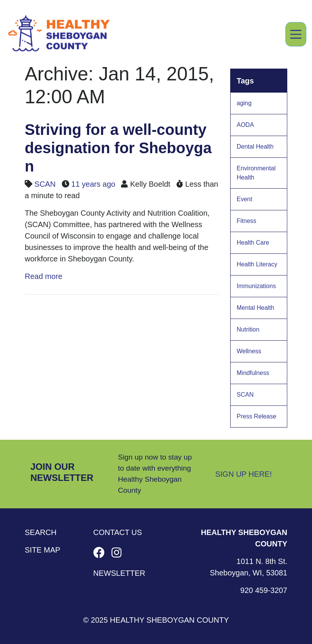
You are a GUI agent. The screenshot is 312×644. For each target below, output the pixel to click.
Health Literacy (257, 264)
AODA (245, 125)
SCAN (45, 184)
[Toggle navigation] (296, 34)
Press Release (256, 416)
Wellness (249, 351)
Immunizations (256, 286)
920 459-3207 (264, 590)
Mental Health (255, 308)
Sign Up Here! (244, 474)
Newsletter (119, 573)
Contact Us (118, 532)
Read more (44, 276)
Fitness (247, 221)
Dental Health (255, 147)
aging (244, 103)
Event (244, 199)
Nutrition (248, 329)
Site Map (42, 550)
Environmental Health (256, 173)
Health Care (253, 243)
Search (41, 532)
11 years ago (93, 184)
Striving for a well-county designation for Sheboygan (118, 148)
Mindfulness (253, 373)
